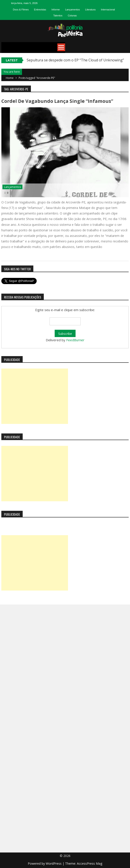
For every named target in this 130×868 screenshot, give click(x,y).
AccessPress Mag (90, 863)
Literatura (90, 10)
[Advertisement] (35, 396)
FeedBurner (75, 340)
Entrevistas (40, 10)
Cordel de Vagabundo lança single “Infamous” (57, 101)
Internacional (108, 10)
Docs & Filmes (21, 10)
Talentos (58, 16)
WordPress (54, 863)
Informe (56, 10)
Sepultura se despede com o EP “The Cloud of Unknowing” (75, 60)
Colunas (72, 16)
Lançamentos (72, 10)
